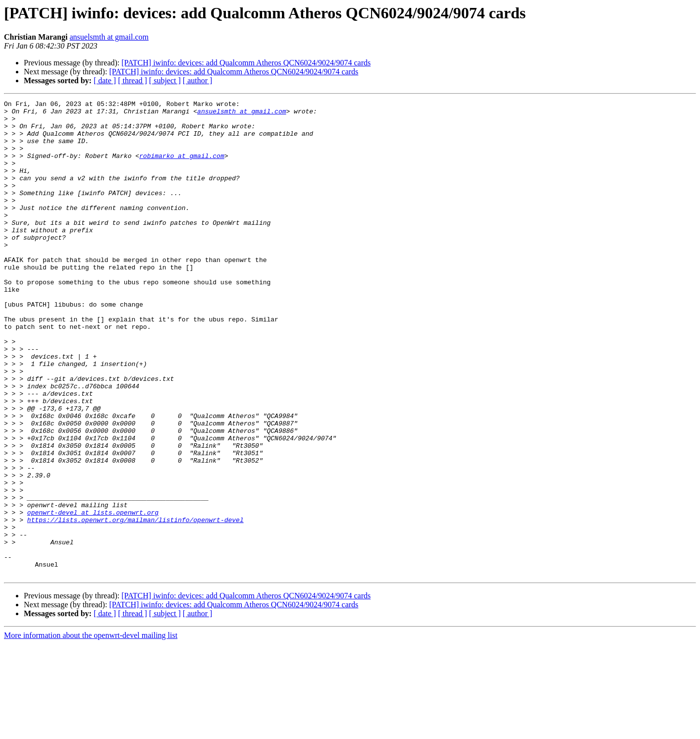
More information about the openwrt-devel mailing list (91, 730)
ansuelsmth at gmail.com (109, 37)
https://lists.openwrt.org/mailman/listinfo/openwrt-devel (135, 604)
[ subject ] (165, 80)
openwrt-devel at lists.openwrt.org (93, 595)
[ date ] (105, 80)
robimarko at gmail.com (182, 167)
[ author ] (198, 80)
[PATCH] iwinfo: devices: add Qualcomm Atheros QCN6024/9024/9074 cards (246, 63)
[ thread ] (133, 80)
